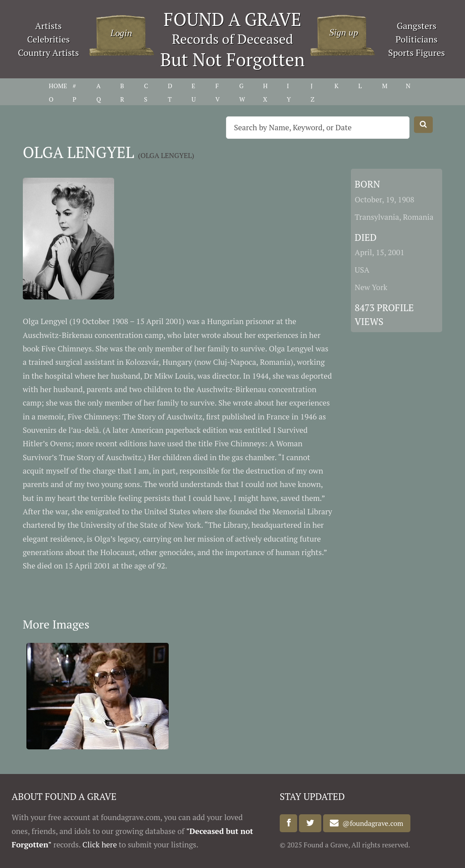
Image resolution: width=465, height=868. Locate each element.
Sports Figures (416, 53)
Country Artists (48, 53)
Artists (48, 26)
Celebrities (49, 39)
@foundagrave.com (371, 823)
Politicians (417, 39)
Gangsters (416, 26)
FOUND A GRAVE (233, 19)
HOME (58, 86)
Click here (100, 844)
